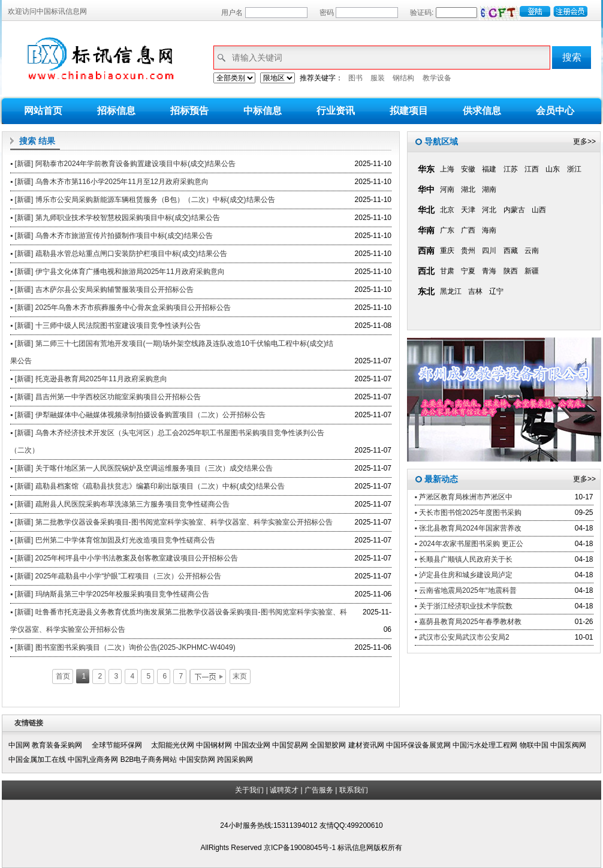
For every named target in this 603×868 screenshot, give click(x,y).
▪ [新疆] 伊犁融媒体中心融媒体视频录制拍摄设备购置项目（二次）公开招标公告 (138, 415)
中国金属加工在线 (37, 759)
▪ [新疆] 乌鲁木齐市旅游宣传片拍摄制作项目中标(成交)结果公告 (111, 236)
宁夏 (468, 271)
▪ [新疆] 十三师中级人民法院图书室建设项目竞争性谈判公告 (105, 325)
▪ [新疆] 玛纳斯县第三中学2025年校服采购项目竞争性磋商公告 (110, 594)
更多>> (584, 141)
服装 (378, 78)
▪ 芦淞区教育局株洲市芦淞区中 (464, 497)
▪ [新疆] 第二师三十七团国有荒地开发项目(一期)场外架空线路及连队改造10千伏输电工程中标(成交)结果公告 (172, 352)
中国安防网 (197, 759)
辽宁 (496, 291)
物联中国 (534, 745)
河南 (447, 189)
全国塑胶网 (328, 745)
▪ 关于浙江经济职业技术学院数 (464, 606)
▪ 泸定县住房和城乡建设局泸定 (464, 575)
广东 (447, 230)
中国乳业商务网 (93, 759)
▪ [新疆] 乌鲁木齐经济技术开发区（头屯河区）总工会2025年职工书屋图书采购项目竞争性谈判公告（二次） (167, 441)
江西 (532, 169)
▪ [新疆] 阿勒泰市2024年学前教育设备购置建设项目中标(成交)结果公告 (123, 164)
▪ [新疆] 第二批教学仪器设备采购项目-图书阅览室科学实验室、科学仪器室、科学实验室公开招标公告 (171, 522)
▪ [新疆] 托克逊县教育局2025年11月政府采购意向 (89, 379)
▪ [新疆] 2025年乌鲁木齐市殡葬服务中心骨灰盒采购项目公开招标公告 (120, 308)
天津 (468, 210)
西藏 (511, 251)
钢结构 (403, 78)
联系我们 (354, 790)
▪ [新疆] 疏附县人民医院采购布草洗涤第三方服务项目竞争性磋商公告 (120, 504)
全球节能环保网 (120, 745)
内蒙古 (514, 210)
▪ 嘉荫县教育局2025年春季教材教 (468, 622)
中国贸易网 (290, 745)
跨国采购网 (235, 759)
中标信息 (263, 111)
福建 (489, 169)
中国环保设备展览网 (418, 745)
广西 (468, 230)
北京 (447, 210)
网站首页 (43, 111)
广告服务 (319, 790)
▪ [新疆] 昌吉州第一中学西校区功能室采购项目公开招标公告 (105, 397)
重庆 (447, 251)
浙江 (574, 169)
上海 (447, 169)
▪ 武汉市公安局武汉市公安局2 (462, 637)
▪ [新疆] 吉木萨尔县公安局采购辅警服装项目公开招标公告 (102, 290)
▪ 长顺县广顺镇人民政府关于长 (464, 559)
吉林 (475, 291)
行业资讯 (336, 111)
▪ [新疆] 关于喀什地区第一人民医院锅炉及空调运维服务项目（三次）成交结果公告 (141, 468)
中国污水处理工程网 (485, 745)
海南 (489, 230)
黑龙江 (451, 291)
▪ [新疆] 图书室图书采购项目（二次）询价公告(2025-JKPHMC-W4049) (123, 647)
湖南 (489, 189)
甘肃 (447, 271)
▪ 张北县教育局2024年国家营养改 (468, 528)
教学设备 (437, 78)
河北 (489, 210)
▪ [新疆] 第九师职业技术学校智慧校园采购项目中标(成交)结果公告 (115, 218)
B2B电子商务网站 (149, 759)
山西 (539, 210)
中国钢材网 (214, 745)
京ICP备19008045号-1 (301, 848)
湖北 (468, 189)
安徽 (468, 169)
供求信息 (482, 111)
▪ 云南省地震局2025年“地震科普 (466, 590)
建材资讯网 (366, 745)
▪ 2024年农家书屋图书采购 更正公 (469, 544)
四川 (489, 251)
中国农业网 (252, 745)
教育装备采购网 (61, 745)
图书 (355, 78)
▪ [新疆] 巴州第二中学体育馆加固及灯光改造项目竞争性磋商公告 (113, 540)
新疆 (532, 271)
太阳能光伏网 (173, 745)
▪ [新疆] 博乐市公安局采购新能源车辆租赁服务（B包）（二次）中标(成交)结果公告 (143, 200)
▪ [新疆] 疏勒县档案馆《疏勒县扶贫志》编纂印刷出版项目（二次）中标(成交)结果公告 (147, 486)
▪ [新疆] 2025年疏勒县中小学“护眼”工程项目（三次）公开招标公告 (116, 576)
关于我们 (249, 790)
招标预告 (189, 111)
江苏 (511, 169)
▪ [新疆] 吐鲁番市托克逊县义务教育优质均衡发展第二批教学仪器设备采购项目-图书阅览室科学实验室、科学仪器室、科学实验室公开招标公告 (179, 621)
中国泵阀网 (568, 745)
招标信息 (116, 111)
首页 (63, 676)
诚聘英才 (284, 790)
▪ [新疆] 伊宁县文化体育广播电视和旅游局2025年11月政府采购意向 (117, 272)
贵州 (468, 251)
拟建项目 (409, 111)
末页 (240, 676)
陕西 (511, 271)
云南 (532, 251)
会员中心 (555, 111)
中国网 (19, 745)
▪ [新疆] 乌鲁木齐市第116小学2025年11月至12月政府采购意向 (109, 182)
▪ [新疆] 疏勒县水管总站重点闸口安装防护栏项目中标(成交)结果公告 (119, 254)
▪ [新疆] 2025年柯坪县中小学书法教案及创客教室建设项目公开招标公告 (124, 558)
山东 (553, 169)
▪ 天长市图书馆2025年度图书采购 (468, 513)
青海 (489, 271)
